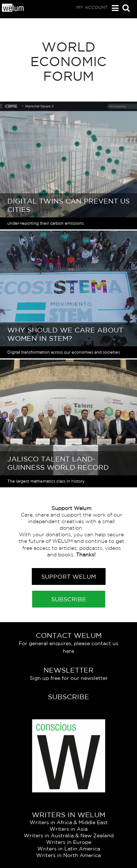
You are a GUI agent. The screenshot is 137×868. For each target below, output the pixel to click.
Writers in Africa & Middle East (69, 822)
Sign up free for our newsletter (69, 678)
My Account (92, 7)
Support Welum (69, 576)
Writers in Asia (69, 829)
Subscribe (69, 599)
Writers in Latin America (69, 849)
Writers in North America (68, 855)
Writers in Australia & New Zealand (69, 835)
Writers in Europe (69, 842)
